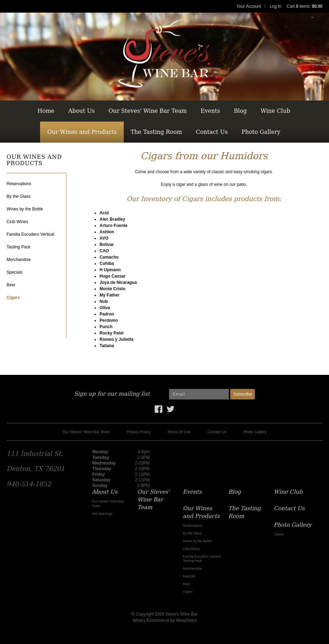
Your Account (249, 6)
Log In (275, 6)
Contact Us (212, 132)
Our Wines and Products (82, 132)
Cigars (13, 298)
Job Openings (102, 513)
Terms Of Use (179, 432)
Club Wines (17, 222)
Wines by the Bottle (25, 209)
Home (46, 111)
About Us (81, 111)
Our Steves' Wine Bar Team (147, 111)
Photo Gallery (261, 132)
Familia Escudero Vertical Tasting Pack (202, 558)
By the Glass (19, 196)
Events (210, 111)
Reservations (19, 184)
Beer (11, 285)
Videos (279, 534)
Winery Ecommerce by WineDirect (165, 620)
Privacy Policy (138, 432)
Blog (240, 111)
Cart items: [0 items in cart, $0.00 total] (305, 6)
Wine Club (275, 111)
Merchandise (19, 260)
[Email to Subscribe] (199, 394)
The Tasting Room (156, 132)
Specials (15, 272)
